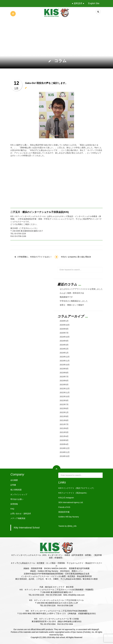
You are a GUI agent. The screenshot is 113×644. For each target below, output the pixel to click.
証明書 (13, 485)
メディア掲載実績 (18, 518)
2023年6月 (64, 381)
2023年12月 (65, 357)
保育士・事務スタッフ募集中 (72, 305)
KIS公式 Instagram (66, 498)
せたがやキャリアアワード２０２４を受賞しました (81, 289)
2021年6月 (64, 428)
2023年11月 (65, 361)
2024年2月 (64, 349)
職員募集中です (66, 297)
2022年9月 (64, 400)
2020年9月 (64, 440)
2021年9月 (64, 416)
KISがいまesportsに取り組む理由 (75, 257)
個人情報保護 (16, 490)
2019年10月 (65, 456)
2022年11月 (65, 393)
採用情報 (14, 504)
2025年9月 (64, 329)
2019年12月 (65, 448)
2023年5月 (64, 385)
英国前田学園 (64, 512)
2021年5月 (64, 432)
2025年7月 (64, 333)
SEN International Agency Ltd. (71, 502)
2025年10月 (65, 325)
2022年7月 (64, 404)
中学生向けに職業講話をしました (74, 301)
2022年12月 (65, 389)
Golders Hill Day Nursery (69, 517)
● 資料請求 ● (78, 3)
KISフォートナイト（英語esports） (73, 493)
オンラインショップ (19, 494)
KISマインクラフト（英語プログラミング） (77, 488)
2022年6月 (64, 408)
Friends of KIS (64, 507)
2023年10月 (65, 365)
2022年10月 (65, 397)
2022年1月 (64, 412)
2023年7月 (64, 377)
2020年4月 (64, 444)
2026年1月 (64, 321)
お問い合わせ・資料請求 (21, 514)
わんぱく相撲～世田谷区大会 (72, 293)
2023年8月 (64, 373)
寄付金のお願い (17, 499)
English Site (94, 3)
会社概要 (14, 480)
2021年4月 (64, 436)
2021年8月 (64, 420)
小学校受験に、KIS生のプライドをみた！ (35, 257)
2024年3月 (64, 345)
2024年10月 (65, 337)
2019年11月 (65, 452)
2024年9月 (64, 341)
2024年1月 (64, 353)
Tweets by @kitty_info (67, 526)
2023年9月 (64, 369)
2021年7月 (64, 424)
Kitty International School (27, 528)
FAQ (12, 509)
